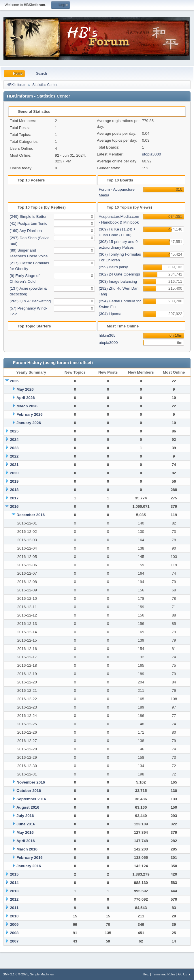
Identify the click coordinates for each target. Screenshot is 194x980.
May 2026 (25, 389)
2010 (14, 916)
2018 (14, 490)
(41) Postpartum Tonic (28, 223)
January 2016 (29, 866)
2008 (14, 933)
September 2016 (31, 799)
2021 (14, 465)
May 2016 (25, 832)
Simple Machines (42, 974)
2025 (14, 431)
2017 (14, 498)
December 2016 (31, 515)
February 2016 (29, 858)
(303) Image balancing (118, 281)
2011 (14, 908)
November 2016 (31, 782)
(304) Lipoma (110, 314)
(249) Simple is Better (28, 217)
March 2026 (27, 406)
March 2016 (27, 849)
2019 (14, 481)
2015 (14, 874)
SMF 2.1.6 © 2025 (16, 974)
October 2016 (29, 791)
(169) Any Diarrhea (26, 231)
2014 (14, 883)
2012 (14, 899)
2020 (14, 473)
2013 (14, 891)
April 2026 (26, 398)
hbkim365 (107, 335)
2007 (14, 941)
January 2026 (29, 423)
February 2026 (29, 414)
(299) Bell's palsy (113, 267)
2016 (14, 506)
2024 (14, 440)
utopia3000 (151, 154)
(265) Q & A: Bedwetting (30, 301)
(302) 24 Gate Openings (119, 274)
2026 (14, 381)
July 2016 (25, 816)
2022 (14, 456)
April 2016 (26, 841)
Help (146, 974)
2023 (14, 448)
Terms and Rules (164, 974)
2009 (14, 924)
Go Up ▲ (185, 974)
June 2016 (26, 824)
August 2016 (28, 807)
